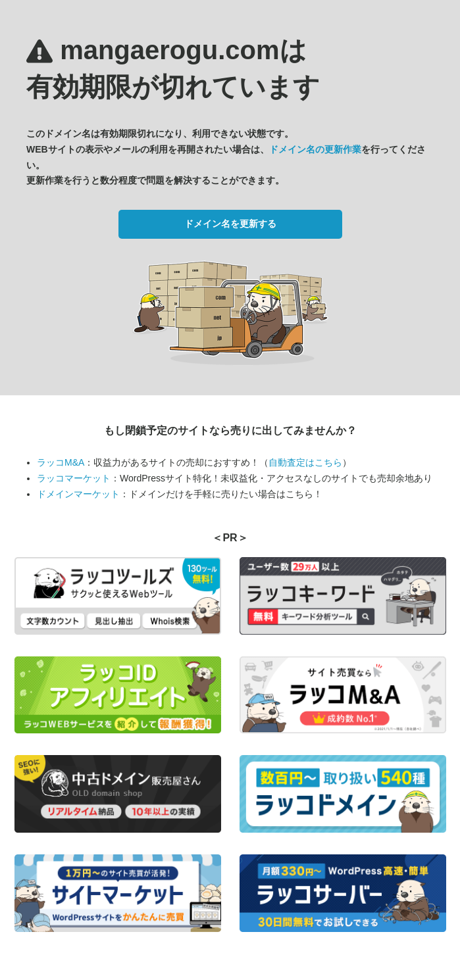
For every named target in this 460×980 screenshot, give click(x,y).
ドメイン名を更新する (230, 224)
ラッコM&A (61, 462)
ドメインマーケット (78, 494)
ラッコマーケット (74, 478)
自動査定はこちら (305, 462)
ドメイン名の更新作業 (315, 149)
